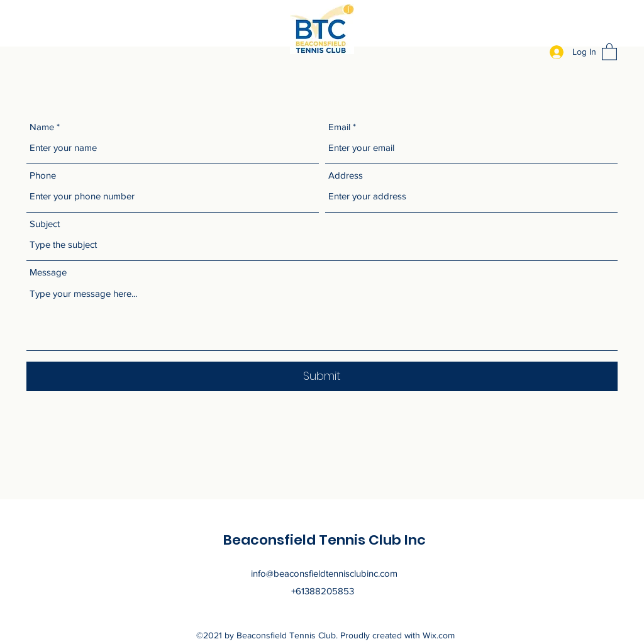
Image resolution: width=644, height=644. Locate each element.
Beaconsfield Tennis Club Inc (325, 540)
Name (42, 127)
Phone (43, 175)
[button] (609, 51)
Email (339, 127)
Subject (45, 224)
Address (346, 175)
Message (48, 272)
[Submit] (322, 376)
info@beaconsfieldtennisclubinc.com (324, 573)
